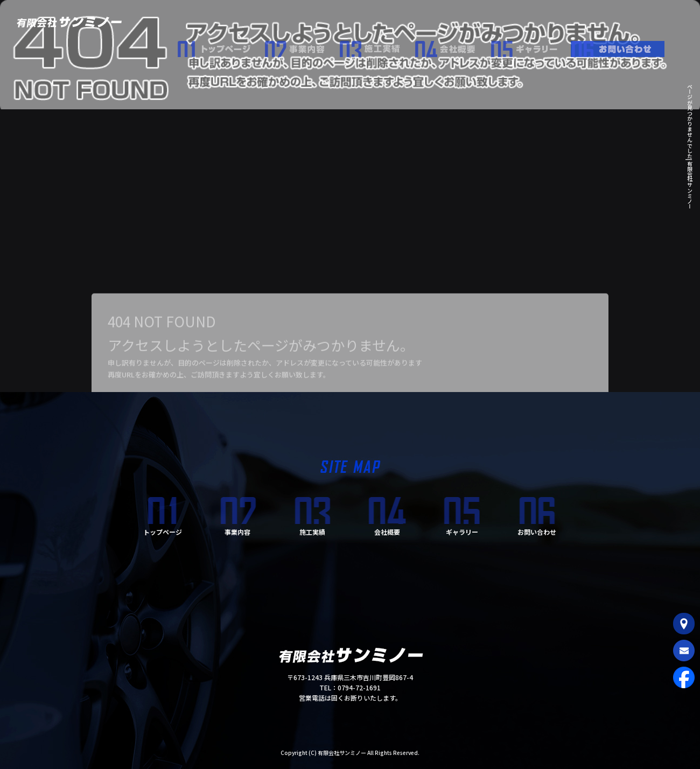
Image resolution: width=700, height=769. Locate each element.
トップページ (221, 46)
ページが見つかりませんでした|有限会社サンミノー (689, 146)
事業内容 (302, 46)
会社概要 (452, 46)
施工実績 (377, 46)
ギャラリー (530, 46)
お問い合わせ (622, 46)
